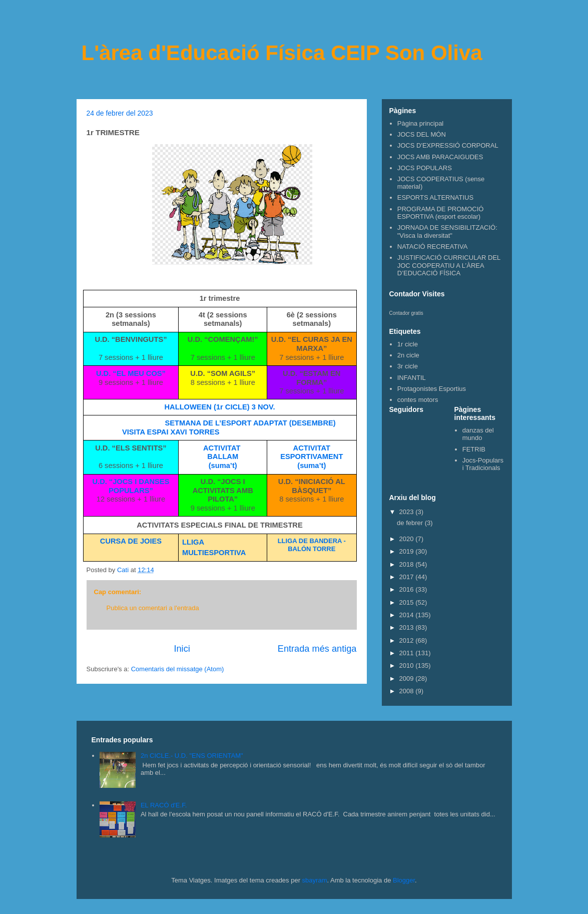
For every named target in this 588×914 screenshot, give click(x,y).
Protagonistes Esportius (432, 389)
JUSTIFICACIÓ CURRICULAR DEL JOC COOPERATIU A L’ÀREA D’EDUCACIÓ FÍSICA (449, 265)
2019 (408, 551)
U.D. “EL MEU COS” (131, 373)
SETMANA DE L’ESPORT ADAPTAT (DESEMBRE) (250, 423)
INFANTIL (412, 378)
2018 (408, 564)
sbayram (315, 880)
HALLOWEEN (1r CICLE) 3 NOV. (220, 407)
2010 (408, 665)
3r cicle (408, 366)
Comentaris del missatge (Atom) (178, 669)
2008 (408, 691)
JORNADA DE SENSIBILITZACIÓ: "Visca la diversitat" (447, 232)
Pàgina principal (421, 123)
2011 (408, 653)
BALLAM (223, 456)
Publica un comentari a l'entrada (153, 608)
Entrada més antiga (317, 649)
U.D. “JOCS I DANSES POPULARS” (132, 486)
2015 (408, 602)
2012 (408, 640)
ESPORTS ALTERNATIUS (435, 197)
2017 (408, 577)
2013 (408, 627)
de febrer (411, 523)
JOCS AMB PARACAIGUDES (440, 157)
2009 (408, 678)
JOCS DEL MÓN (422, 134)
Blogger (404, 880)
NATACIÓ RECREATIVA (433, 247)
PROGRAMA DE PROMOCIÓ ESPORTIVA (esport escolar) (441, 213)
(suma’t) (223, 466)
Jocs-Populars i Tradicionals (483, 464)
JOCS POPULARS (425, 168)
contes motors (418, 400)
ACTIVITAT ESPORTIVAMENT (312, 452)
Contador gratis (406, 313)
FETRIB (474, 449)
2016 (408, 589)
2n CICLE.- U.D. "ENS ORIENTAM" (192, 756)
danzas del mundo (478, 434)
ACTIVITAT (223, 448)
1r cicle (408, 344)
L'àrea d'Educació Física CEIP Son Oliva (282, 53)
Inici (182, 649)
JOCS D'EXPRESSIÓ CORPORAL (448, 145)
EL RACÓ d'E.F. (164, 805)
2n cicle (408, 355)
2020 (408, 539)
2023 (408, 512)
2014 (408, 615)
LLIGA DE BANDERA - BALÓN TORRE (312, 545)
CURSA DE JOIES (131, 541)
